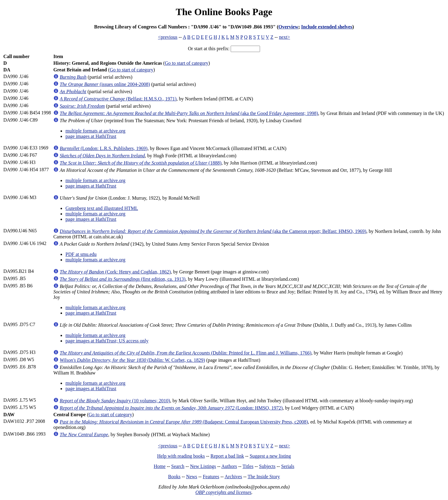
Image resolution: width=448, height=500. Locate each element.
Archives (233, 477)
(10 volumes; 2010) (115, 401)
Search (178, 466)
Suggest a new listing (270, 456)
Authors (229, 466)
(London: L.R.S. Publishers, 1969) (104, 148)
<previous (168, 37)
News (192, 477)
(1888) (140, 163)
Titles (248, 466)
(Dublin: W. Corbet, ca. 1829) (132, 360)
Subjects (267, 466)
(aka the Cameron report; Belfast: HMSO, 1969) (213, 231)
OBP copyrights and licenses (223, 492)
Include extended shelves (327, 27)
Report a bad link (227, 456)
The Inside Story (264, 477)
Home (160, 466)
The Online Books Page (224, 12)
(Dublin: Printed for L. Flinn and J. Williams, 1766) (185, 353)
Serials (288, 466)
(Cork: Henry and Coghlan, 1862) (115, 272)
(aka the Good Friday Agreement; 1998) (189, 113)
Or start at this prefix (208, 49)
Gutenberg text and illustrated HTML (102, 208)
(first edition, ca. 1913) (122, 279)
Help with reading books (181, 456)
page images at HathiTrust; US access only (107, 341)
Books (174, 477)
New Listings (203, 466)
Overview (288, 27)
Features (211, 477)
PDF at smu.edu (81, 254)
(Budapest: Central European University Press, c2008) (184, 422)
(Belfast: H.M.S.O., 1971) (118, 99)
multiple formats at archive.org (95, 131)
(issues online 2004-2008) (105, 84)
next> (285, 37)
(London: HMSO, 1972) (171, 408)
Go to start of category (186, 63)
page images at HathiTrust (91, 136)
